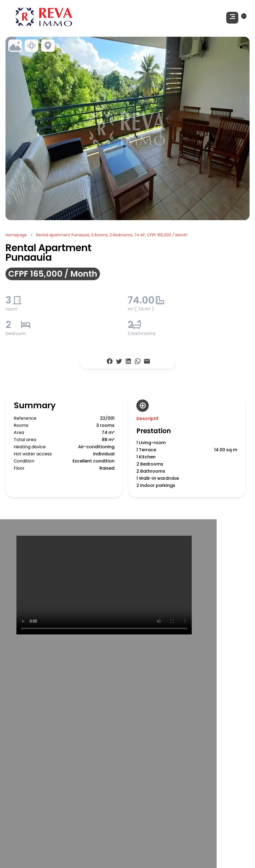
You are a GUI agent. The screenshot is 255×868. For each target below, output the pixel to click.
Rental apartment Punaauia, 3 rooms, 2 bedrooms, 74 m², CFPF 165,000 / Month (112, 235)
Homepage (16, 235)
